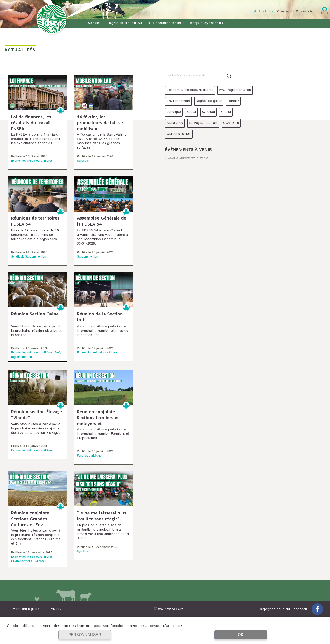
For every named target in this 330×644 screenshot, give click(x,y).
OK (241, 635)
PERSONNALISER (85, 635)
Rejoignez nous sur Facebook (291, 609)
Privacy (56, 609)
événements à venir (188, 149)
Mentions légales (26, 609)
